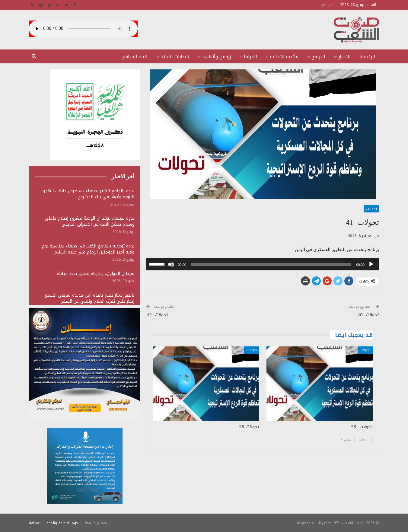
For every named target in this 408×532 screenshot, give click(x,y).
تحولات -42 (157, 315)
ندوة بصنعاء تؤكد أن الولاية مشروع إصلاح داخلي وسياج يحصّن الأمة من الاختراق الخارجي (90, 221)
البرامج (318, 57)
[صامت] (171, 264)
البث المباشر (135, 57)
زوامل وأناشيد (217, 57)
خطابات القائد (175, 57)
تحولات (371, 209)
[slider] (271, 264)
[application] (263, 264)
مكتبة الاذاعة (284, 57)
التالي (347, 440)
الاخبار (344, 57)
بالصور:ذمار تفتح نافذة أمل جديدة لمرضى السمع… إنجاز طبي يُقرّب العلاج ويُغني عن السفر (88, 298)
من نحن (327, 5)
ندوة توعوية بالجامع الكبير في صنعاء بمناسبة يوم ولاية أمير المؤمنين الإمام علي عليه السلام (88, 249)
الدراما (250, 57)
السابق (364, 440)
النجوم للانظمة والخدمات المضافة (55, 523)
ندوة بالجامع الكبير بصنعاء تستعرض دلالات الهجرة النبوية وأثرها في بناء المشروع (88, 194)
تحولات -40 (368, 315)
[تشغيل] (371, 264)
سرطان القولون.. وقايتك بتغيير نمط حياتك (96, 274)
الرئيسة (367, 57)
